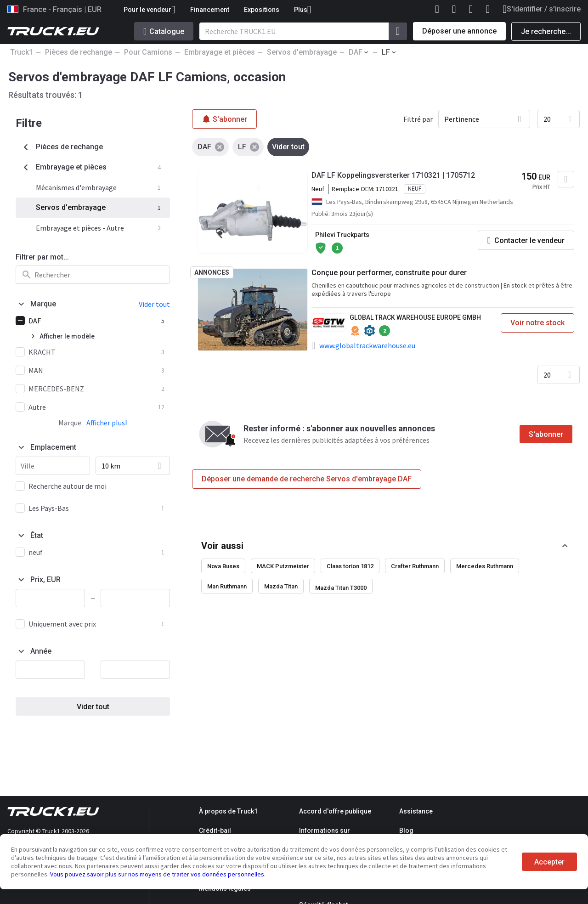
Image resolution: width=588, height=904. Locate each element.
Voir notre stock (537, 323)
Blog (406, 831)
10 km (111, 466)
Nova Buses (223, 566)
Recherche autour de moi (68, 486)
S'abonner (546, 434)
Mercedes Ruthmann (485, 566)
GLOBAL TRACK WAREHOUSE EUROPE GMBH (415, 317)
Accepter (549, 862)
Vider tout (93, 707)
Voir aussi (222, 546)
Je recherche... (546, 31)
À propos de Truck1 (228, 811)
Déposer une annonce (459, 31)
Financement (210, 10)
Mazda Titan (281, 586)
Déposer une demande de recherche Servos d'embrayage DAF (307, 479)
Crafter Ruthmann (415, 566)
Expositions (262, 10)
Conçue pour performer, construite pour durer (389, 273)
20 (547, 119)
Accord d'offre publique (335, 811)
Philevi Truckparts (342, 235)
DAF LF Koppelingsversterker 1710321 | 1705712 (393, 175)
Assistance (416, 811)
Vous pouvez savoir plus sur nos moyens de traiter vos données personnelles (157, 874)
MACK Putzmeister (283, 566)
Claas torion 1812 (350, 566)
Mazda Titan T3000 (341, 588)
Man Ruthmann (227, 586)
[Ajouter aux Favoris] (566, 179)
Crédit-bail (215, 831)
